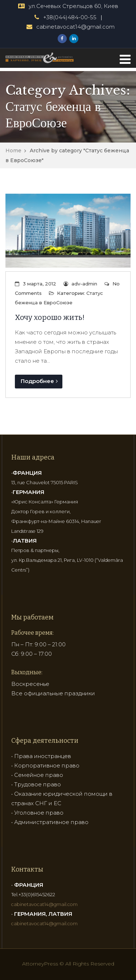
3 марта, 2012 (40, 284)
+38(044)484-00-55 (70, 17)
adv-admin (84, 284)
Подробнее (39, 381)
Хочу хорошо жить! (50, 317)
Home (13, 151)
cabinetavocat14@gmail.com (75, 27)
